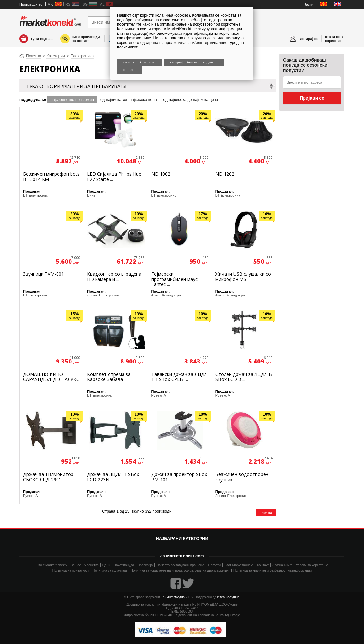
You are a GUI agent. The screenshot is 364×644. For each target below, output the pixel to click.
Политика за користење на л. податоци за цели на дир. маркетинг (180, 571)
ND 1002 (161, 174)
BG (85, 4)
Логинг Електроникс (104, 295)
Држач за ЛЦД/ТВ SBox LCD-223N (113, 477)
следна (266, 513)
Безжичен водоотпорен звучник (242, 477)
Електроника (82, 56)
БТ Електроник (35, 195)
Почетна (33, 56)
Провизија (145, 565)
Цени (106, 565)
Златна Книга (282, 565)
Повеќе (130, 70)
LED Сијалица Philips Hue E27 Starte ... (114, 177)
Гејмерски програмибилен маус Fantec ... (175, 279)
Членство (92, 565)
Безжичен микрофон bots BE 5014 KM (51, 177)
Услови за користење (312, 565)
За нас (76, 565)
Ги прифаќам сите (140, 62)
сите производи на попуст (86, 39)
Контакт (263, 565)
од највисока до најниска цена (191, 100)
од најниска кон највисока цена (129, 100)
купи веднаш (42, 39)
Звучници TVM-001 (44, 274)
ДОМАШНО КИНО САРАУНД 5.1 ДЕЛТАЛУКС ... (51, 379)
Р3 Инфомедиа (173, 597)
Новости (214, 565)
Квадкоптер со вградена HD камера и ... (114, 276)
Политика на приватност (71, 571)
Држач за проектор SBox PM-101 (179, 477)
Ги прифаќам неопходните (194, 62)
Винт (91, 195)
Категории (56, 56)
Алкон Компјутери (166, 295)
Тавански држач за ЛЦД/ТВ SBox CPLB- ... (179, 377)
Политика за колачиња (110, 571)
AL (102, 4)
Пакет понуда (124, 565)
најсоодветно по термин (72, 100)
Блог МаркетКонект (239, 565)
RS (68, 4)
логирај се (309, 39)
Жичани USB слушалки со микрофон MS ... (243, 276)
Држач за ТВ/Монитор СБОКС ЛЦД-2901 (48, 477)
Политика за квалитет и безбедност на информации (273, 571)
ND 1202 (225, 174)
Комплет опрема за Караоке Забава (109, 377)
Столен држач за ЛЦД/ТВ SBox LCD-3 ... (244, 377)
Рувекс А (159, 395)
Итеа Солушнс (228, 597)
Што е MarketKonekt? (52, 565)
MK (50, 4)
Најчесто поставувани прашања (180, 565)
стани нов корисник (334, 39)
